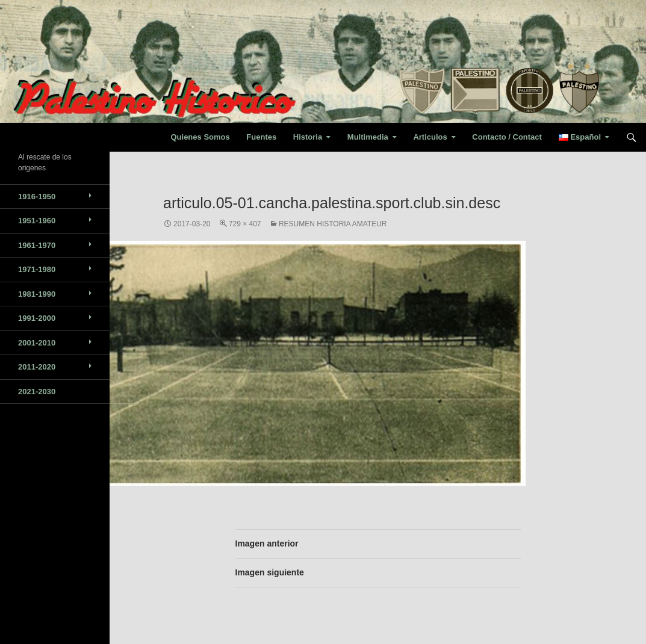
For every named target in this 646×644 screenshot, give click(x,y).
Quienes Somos (200, 137)
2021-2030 (37, 392)
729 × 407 (245, 224)
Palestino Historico (72, 137)
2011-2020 (37, 367)
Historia (308, 137)
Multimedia (368, 137)
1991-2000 (37, 318)
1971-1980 (37, 269)
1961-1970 (37, 245)
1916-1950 (37, 197)
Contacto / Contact (507, 137)
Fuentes (261, 137)
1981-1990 (37, 294)
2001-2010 (37, 343)
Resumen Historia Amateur (333, 224)
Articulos (430, 137)
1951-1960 (37, 221)
